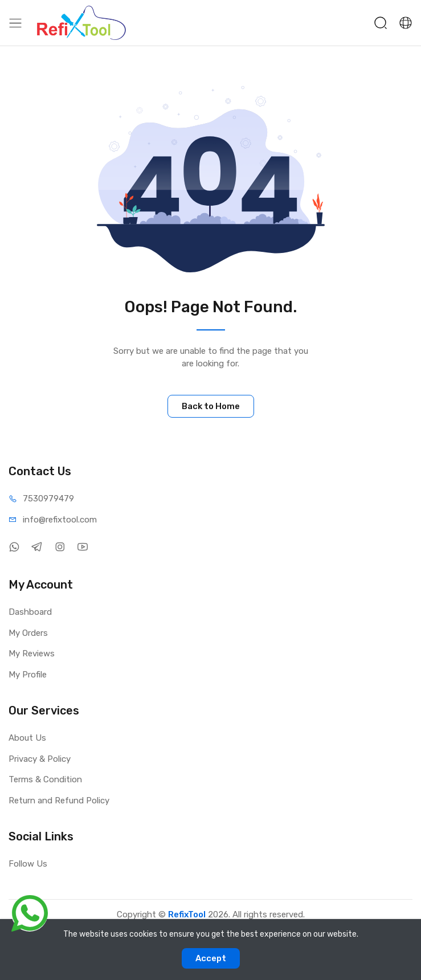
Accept (211, 958)
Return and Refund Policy (59, 801)
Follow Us (28, 864)
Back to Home (211, 406)
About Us (27, 738)
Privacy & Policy (40, 759)
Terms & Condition (45, 779)
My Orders (28, 633)
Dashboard (30, 612)
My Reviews (32, 654)
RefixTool (187, 914)
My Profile (28, 675)
